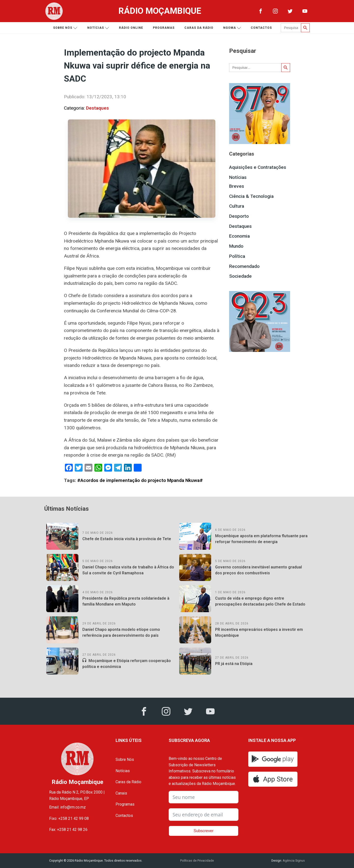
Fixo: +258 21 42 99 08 (69, 818)
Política (237, 256)
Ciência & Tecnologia (251, 196)
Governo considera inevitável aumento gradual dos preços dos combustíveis (258, 570)
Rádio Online (131, 28)
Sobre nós (65, 28)
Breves (237, 186)
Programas (164, 28)
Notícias (98, 28)
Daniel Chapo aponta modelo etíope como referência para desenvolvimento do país (121, 632)
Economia (239, 236)
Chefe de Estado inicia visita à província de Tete (127, 539)
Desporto (239, 216)
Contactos (261, 28)
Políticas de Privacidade (197, 861)
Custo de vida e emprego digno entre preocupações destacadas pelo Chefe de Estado (260, 601)
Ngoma (232, 28)
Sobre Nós (125, 759)
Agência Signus (293, 861)
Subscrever (204, 831)
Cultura (237, 206)
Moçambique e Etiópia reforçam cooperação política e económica (127, 664)
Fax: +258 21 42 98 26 (68, 830)
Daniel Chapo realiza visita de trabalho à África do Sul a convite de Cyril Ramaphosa (128, 570)
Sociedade (240, 276)
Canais (121, 793)
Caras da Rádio (199, 28)
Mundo (236, 246)
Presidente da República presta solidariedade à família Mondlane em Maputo (126, 601)
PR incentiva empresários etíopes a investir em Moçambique (259, 632)
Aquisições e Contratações (258, 167)
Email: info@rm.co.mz (67, 807)
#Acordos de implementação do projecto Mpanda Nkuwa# (140, 480)
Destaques (97, 108)
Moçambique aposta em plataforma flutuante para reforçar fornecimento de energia (261, 539)
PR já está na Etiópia (234, 664)
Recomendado (244, 266)
